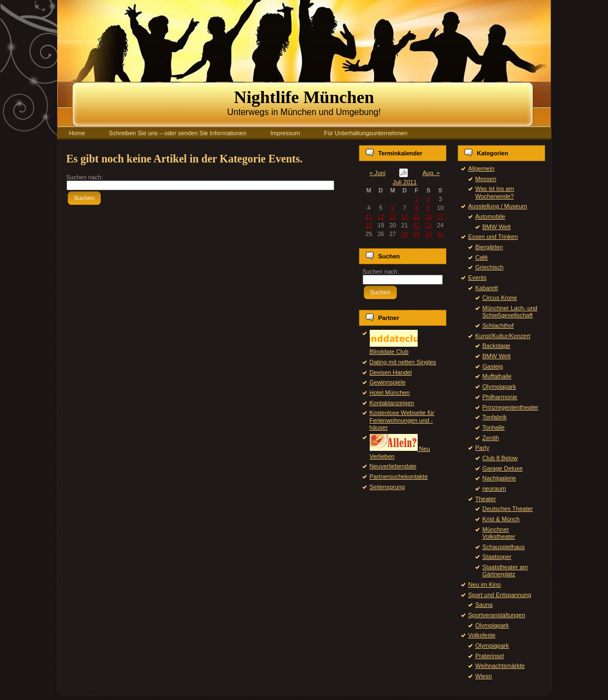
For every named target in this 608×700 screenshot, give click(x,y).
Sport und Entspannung (500, 595)
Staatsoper (497, 557)
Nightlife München (304, 97)
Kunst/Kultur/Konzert (503, 336)
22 (417, 225)
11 (369, 216)
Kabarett (487, 288)
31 (440, 234)
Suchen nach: (85, 177)
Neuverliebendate (393, 466)
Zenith (491, 438)
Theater (486, 499)
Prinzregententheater (511, 407)
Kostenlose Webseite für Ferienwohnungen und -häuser (402, 420)
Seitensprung (387, 487)
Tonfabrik (495, 417)
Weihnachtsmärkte (500, 666)
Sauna (484, 605)
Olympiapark (499, 387)
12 (381, 216)
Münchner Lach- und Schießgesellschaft (510, 312)
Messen (486, 179)
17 (440, 216)
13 (393, 216)
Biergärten (489, 247)
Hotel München (390, 393)
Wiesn (484, 676)
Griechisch (490, 267)
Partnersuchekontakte (399, 476)
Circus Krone (500, 298)
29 (417, 234)
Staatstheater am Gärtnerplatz (505, 571)
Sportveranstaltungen (497, 615)
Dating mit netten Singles (403, 362)
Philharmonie (500, 397)
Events (478, 277)
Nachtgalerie (499, 478)
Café (482, 257)
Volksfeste (482, 635)
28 (405, 234)
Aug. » (431, 173)
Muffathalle (497, 376)
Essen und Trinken (493, 237)
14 (405, 216)
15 (417, 216)
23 (429, 225)
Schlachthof (498, 325)
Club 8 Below (500, 458)
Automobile (490, 216)
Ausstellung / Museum (498, 206)
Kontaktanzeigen (392, 403)
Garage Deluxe (503, 468)
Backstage (496, 346)
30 (429, 234)
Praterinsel (490, 656)
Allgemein (481, 168)
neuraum (494, 488)
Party (483, 448)
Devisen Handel (391, 372)
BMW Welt (497, 227)
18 (369, 225)
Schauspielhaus (504, 547)
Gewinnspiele (388, 382)
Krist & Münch (501, 519)
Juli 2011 (405, 182)
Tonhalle (494, 427)
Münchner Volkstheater (499, 533)
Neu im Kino (485, 584)
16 (429, 216)
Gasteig (493, 366)
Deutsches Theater (508, 509)
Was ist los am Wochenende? (495, 192)
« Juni (378, 173)
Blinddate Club (394, 348)
